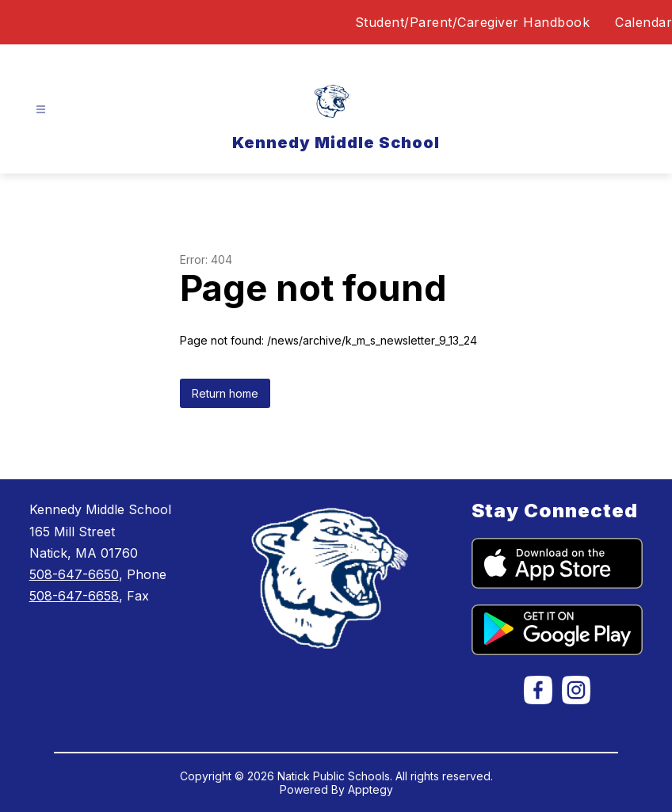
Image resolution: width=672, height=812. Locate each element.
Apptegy (370, 789)
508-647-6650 (74, 574)
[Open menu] (41, 110)
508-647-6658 (74, 596)
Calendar (643, 22)
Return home (225, 393)
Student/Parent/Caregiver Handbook (473, 22)
